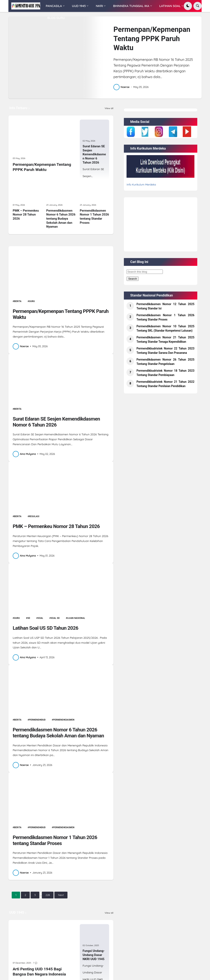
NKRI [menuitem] (99, 6)
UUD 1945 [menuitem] (79, 6)
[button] (188, 6)
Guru (32, 301)
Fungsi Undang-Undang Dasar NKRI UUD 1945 (94, 955)
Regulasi (34, 516)
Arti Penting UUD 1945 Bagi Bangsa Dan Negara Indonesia (39, 972)
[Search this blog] (145, 272)
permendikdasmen (64, 720)
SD (29, 618)
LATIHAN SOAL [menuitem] (170, 6)
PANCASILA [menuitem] (54, 6)
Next (61, 895)
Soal (41, 618)
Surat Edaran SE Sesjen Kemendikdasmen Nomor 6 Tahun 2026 (94, 154)
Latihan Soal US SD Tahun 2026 (46, 628)
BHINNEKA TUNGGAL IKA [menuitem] (131, 6)
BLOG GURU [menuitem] (56, 18)
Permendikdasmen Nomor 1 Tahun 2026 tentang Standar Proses (94, 217)
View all (109, 108)
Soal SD (55, 618)
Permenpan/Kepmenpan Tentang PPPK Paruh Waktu (152, 39)
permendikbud (37, 720)
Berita (18, 301)
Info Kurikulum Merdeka (141, 184)
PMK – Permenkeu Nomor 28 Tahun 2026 (26, 215)
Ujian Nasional (76, 618)
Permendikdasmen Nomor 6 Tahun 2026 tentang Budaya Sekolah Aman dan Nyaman (61, 219)
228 (48, 895)
